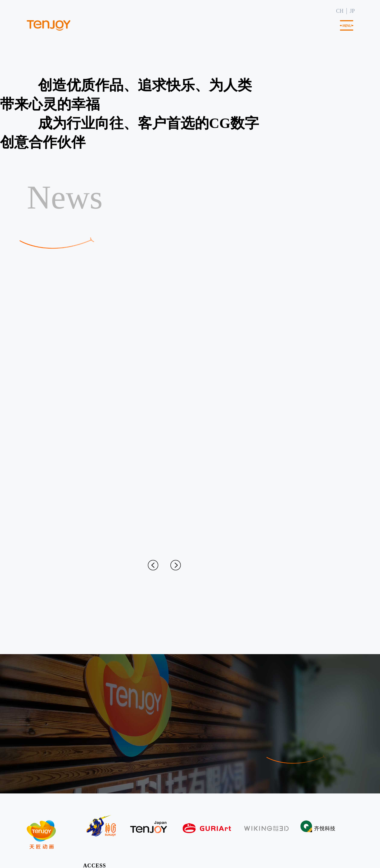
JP (352, 11)
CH (340, 11)
